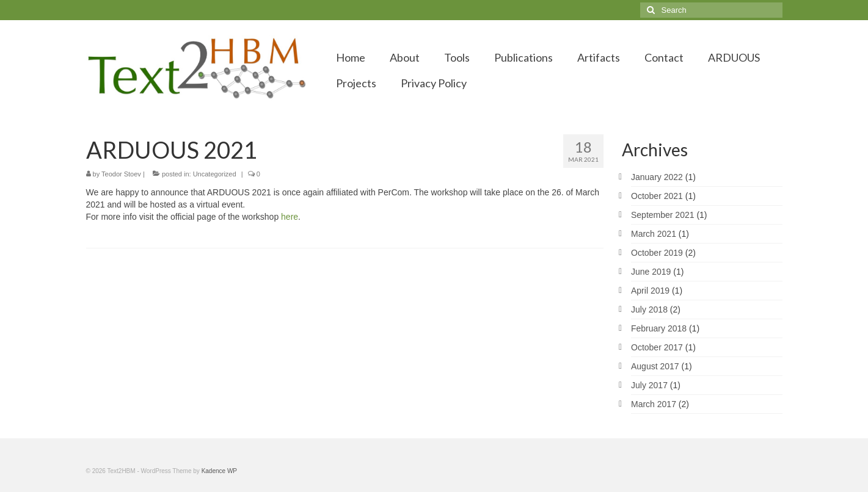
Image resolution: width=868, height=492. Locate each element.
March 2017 (654, 404)
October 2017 (657, 347)
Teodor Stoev (121, 174)
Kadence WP (219, 471)
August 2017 (655, 366)
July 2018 (649, 309)
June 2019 (651, 272)
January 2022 (657, 177)
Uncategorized (215, 174)
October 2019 (657, 253)
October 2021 (657, 196)
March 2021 (654, 234)
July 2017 (649, 385)
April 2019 (650, 291)
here (290, 217)
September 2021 (663, 215)
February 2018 (659, 328)
